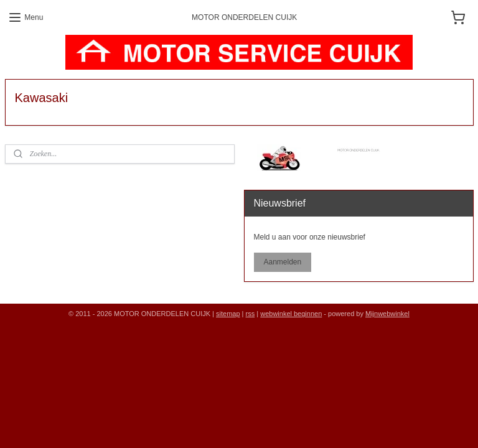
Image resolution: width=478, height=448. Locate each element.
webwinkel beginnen (291, 314)
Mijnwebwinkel (387, 314)
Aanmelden (282, 262)
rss (251, 314)
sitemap (228, 314)
